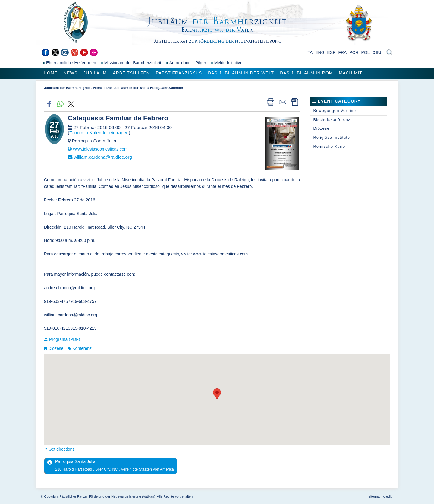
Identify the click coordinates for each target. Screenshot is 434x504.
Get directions (61, 449)
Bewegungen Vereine (335, 111)
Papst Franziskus (179, 73)
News (71, 73)
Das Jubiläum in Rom (306, 73)
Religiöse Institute (332, 137)
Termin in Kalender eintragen (99, 133)
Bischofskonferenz (332, 120)
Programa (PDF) (65, 339)
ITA (310, 52)
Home (51, 73)
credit (387, 496)
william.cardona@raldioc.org (103, 157)
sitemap (374, 496)
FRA (342, 52)
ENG (320, 52)
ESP (332, 52)
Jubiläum (95, 73)
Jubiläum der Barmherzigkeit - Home (73, 88)
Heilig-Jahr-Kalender (167, 88)
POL (366, 52)
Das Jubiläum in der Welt (241, 73)
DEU (377, 52)
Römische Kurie (329, 146)
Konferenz (82, 348)
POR (354, 52)
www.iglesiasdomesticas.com (101, 149)
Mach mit (350, 73)
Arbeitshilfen (131, 73)
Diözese (56, 348)
